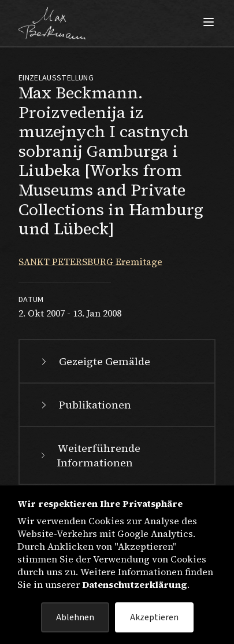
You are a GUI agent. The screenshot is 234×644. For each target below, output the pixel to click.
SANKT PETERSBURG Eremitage (90, 262)
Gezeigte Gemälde (94, 361)
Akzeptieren (154, 617)
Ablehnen (75, 617)
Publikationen (85, 405)
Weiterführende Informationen (89, 455)
